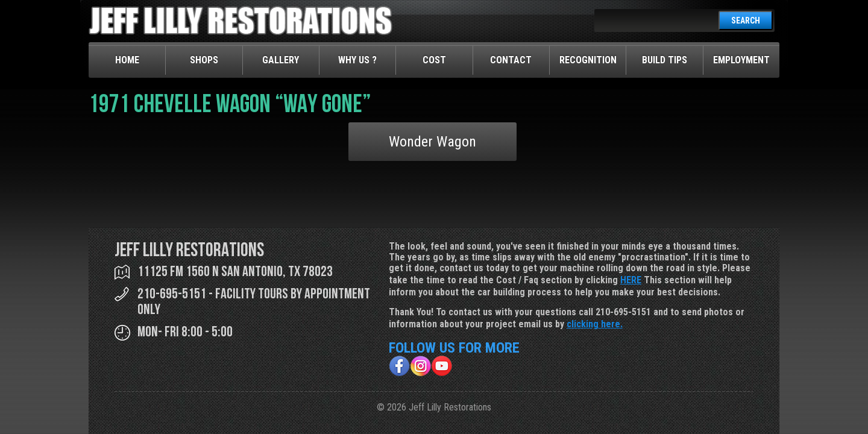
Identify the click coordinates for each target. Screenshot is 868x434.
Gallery (281, 60)
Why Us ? (357, 60)
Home (127, 60)
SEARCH (746, 20)
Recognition (588, 60)
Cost (434, 60)
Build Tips (665, 60)
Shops (204, 60)
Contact (511, 60)
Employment (741, 60)
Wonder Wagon (432, 142)
